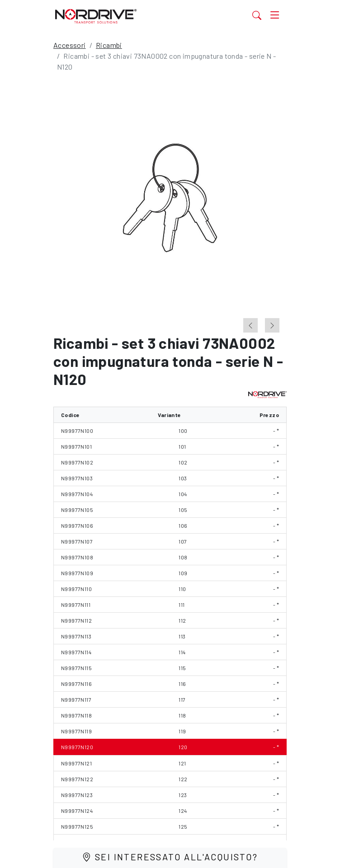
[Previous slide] (250, 325)
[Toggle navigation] (275, 15)
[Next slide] (272, 325)
